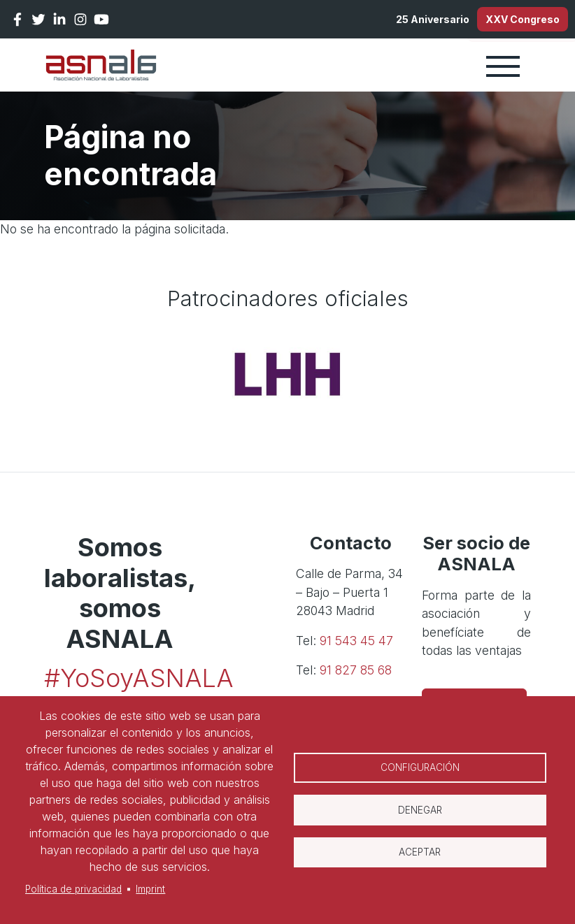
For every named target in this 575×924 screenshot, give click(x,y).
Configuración (420, 765)
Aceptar (420, 856)
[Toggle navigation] (503, 71)
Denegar (420, 810)
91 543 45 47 (356, 645)
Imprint (150, 889)
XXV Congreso (511, 21)
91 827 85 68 (356, 675)
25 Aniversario (398, 21)
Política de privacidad (73, 889)
